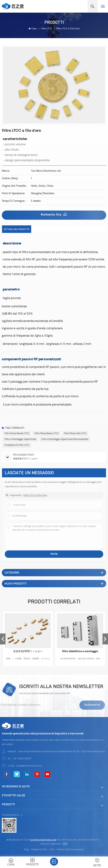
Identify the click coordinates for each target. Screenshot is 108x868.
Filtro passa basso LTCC (47, 434)
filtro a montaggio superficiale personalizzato (65, 439)
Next (105, 639)
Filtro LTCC (47, 29)
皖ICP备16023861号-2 (89, 840)
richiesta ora (52, 215)
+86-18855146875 (22, 759)
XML (52, 850)
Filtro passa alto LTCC (75, 434)
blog (27, 850)
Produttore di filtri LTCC (17, 445)
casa (33, 29)
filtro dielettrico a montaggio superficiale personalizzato (80, 652)
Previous (3, 639)
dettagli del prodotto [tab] (17, 229)
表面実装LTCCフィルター (28, 652)
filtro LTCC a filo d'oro (35, 498)
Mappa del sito (39, 850)
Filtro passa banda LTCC (17, 434)
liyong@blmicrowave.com (29, 766)
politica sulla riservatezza (70, 850)
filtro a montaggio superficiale (20, 439)
